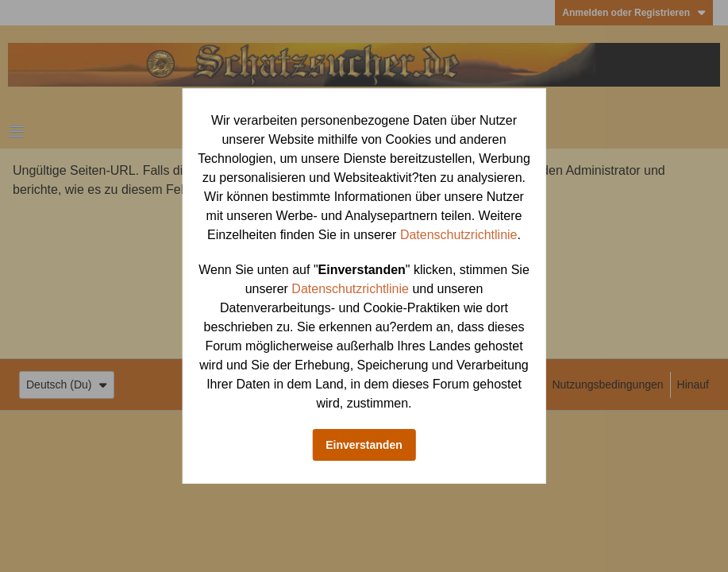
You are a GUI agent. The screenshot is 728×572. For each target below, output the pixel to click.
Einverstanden (364, 445)
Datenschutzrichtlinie (459, 235)
